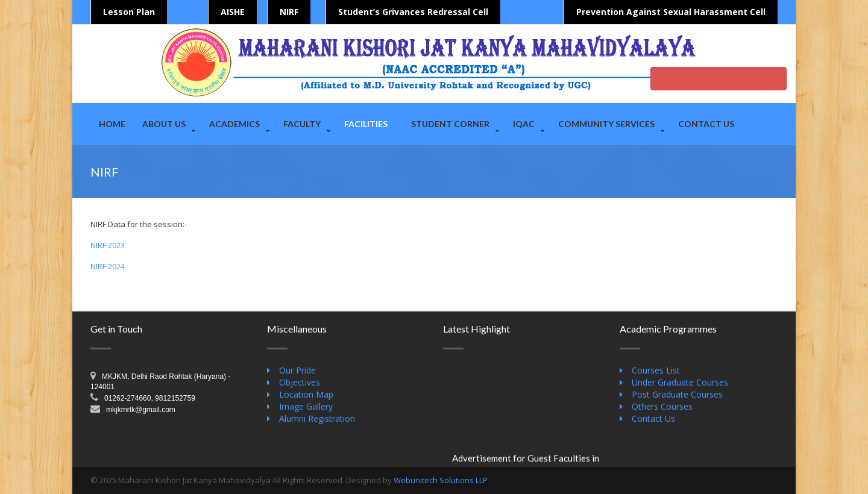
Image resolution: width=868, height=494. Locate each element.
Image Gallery (306, 406)
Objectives (300, 382)
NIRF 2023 (108, 245)
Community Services (606, 124)
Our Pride (297, 370)
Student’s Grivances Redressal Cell (413, 12)
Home (112, 124)
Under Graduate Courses (680, 382)
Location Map (306, 394)
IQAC (524, 124)
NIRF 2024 (108, 266)
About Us (164, 124)
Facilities (366, 124)
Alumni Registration (317, 418)
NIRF (289, 12)
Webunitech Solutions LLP (441, 480)
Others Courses (662, 406)
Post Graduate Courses (677, 394)
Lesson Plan (129, 12)
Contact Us (706, 124)
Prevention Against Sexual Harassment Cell (671, 12)
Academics (234, 124)
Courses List (656, 370)
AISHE (233, 12)
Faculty (302, 124)
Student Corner (450, 124)
